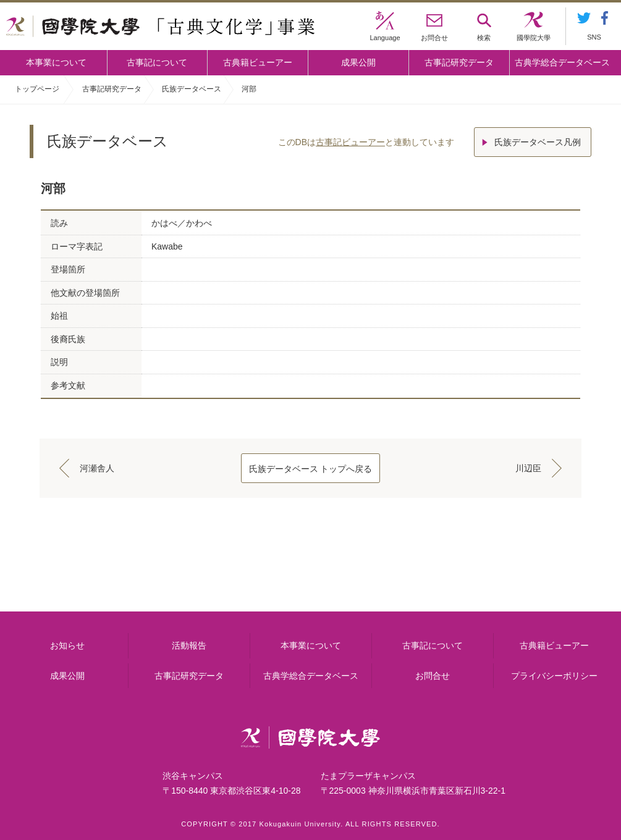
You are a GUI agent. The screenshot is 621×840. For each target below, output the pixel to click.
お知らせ (67, 645)
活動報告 (189, 645)
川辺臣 (528, 468)
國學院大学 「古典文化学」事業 (160, 27)
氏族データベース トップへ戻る (311, 469)
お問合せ (433, 676)
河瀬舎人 (97, 468)
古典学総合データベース (562, 62)
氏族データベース (192, 89)
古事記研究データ (459, 62)
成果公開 (358, 62)
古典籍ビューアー (258, 62)
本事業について (56, 62)
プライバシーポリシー (554, 676)
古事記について (157, 62)
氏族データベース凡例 (538, 142)
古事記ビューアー (350, 142)
